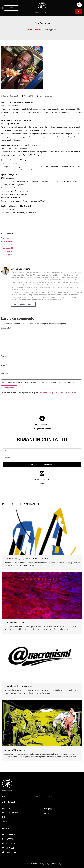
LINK (42, 484)
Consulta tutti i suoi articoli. (23, 304)
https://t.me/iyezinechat (42, 429)
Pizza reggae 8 (7, 255)
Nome (4, 356)
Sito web (4, 374)
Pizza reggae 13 (7, 241)
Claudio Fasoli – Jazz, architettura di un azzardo (27, 559)
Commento (6, 328)
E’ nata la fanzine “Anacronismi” (19, 686)
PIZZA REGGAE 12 (8, 245)
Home (30, 30)
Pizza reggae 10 (7, 251)
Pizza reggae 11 (7, 248)
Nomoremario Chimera (15, 622)
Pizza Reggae (6, 238)
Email (4, 365)
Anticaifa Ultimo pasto (15, 750)
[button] (11, 8)
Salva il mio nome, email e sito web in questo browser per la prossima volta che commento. (39, 383)
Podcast (38, 30)
